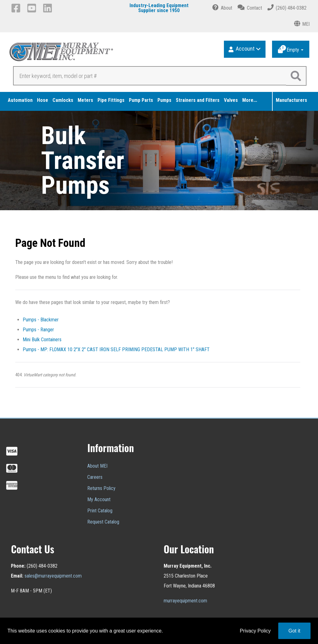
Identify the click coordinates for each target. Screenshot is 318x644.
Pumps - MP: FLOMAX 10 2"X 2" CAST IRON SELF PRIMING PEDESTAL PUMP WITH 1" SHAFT (116, 349)
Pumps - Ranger (38, 330)
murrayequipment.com (185, 601)
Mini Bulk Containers (42, 340)
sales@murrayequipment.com (53, 576)
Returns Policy (101, 488)
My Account (99, 499)
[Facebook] (17, 8)
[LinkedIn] (49, 8)
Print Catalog (100, 511)
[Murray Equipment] (85, 54)
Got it (294, 631)
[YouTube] (33, 8)
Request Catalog (103, 522)
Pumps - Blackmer (41, 320)
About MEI (97, 466)
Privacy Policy (255, 631)
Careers (95, 477)
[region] (159, 161)
